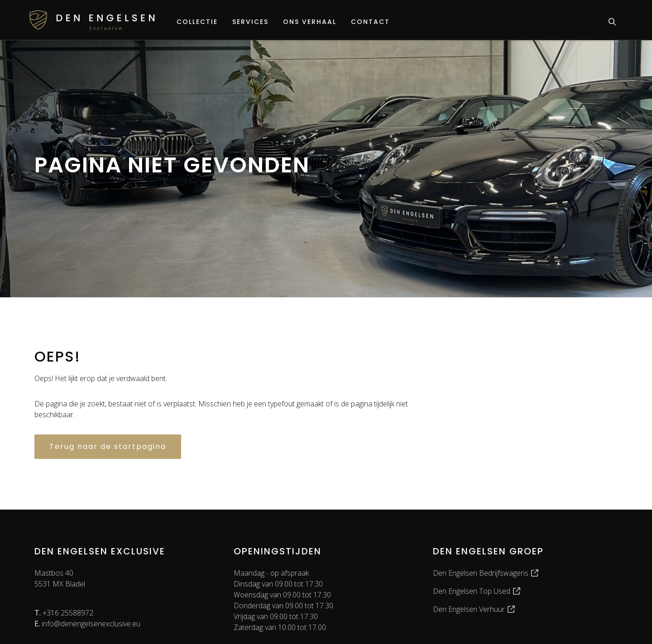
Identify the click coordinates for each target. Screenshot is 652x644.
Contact (370, 22)
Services (250, 22)
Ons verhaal (310, 22)
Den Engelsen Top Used (477, 591)
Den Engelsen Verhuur (474, 609)
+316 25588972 (64, 613)
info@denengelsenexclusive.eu (87, 624)
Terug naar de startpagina (108, 446)
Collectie (197, 22)
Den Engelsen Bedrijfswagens (486, 573)
